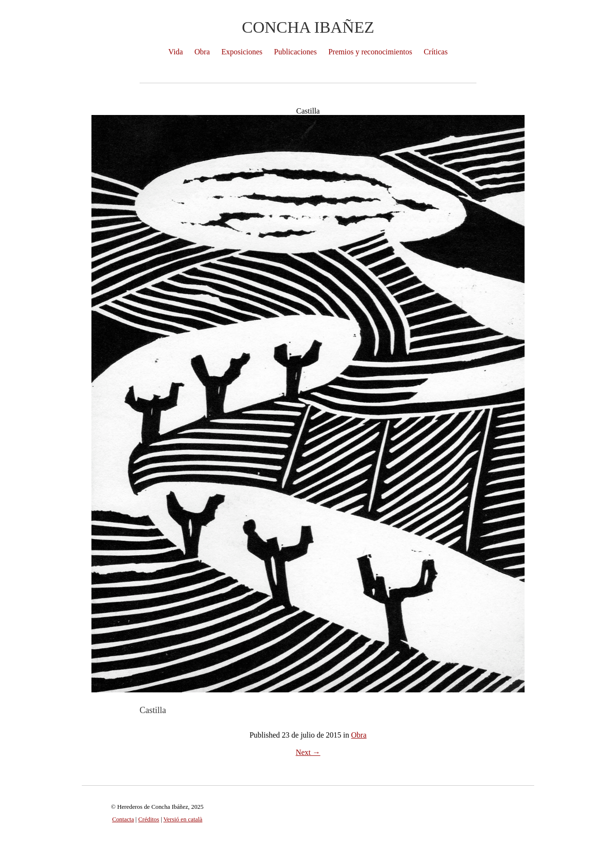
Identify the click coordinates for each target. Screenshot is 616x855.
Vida (176, 52)
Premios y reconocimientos (370, 52)
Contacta (123, 819)
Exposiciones (242, 52)
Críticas (436, 52)
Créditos (148, 819)
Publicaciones (295, 52)
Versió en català (183, 819)
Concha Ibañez (308, 27)
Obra (202, 52)
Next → (308, 752)
